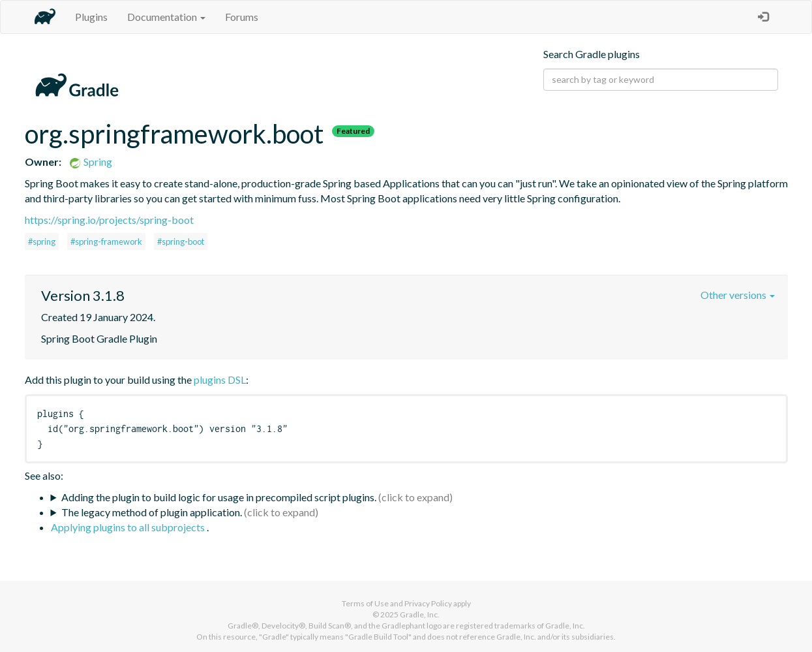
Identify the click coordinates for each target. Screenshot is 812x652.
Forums (242, 17)
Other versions (738, 295)
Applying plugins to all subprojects (129, 527)
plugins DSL (220, 380)
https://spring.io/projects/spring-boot (109, 220)
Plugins (91, 17)
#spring (42, 241)
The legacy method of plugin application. (152, 512)
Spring (90, 162)
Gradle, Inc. (420, 614)
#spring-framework (106, 241)
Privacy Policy (428, 603)
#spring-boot (181, 241)
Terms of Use (365, 603)
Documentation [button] (166, 17)
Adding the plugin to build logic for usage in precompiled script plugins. (219, 497)
